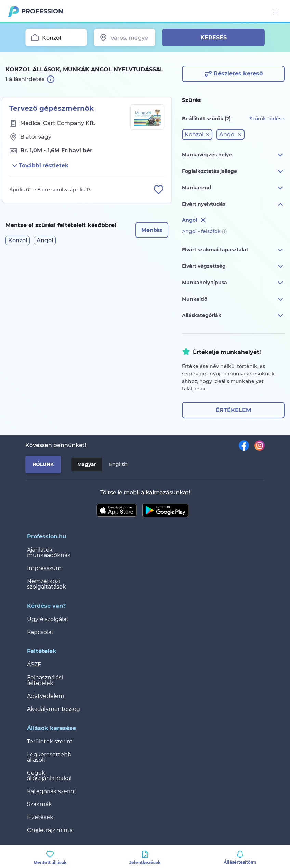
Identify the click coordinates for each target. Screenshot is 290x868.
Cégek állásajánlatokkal (49, 776)
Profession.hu (42, 11)
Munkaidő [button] (233, 299)
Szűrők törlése (267, 119)
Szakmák (39, 804)
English (118, 464)
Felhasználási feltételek (45, 680)
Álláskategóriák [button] (233, 316)
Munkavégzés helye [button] (233, 155)
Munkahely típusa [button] (233, 283)
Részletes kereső (233, 74)
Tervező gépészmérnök (51, 108)
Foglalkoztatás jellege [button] (233, 171)
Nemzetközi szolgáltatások (47, 584)
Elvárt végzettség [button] (233, 266)
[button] (197, 135)
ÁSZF (34, 665)
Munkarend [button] (233, 188)
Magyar (87, 464)
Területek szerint (50, 741)
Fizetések (40, 817)
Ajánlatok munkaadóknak (49, 553)
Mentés (151, 230)
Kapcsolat (40, 632)
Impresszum (44, 568)
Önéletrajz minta (50, 830)
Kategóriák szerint (52, 791)
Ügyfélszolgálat (48, 619)
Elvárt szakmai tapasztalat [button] (233, 250)
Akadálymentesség (54, 709)
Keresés (214, 37)
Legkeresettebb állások (49, 757)
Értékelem (233, 410)
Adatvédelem (46, 696)
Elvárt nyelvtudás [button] (233, 204)
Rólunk (43, 464)
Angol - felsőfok (205, 231)
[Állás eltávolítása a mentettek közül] (158, 190)
